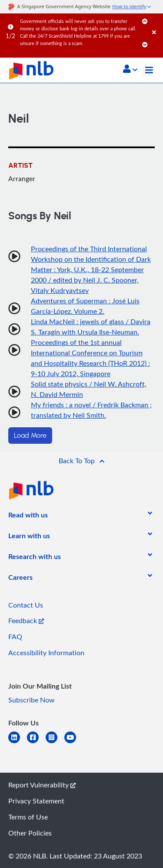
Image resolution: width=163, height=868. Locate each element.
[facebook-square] (36, 743)
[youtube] (74, 743)
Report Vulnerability (42, 785)
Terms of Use (28, 817)
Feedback (26, 621)
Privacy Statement (36, 801)
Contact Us (26, 605)
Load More (30, 436)
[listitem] (28, 517)
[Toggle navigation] (149, 70)
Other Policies (30, 833)
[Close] (156, 24)
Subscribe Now (32, 700)
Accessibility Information (46, 653)
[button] (130, 70)
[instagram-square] (55, 743)
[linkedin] (18, 743)
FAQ (15, 637)
